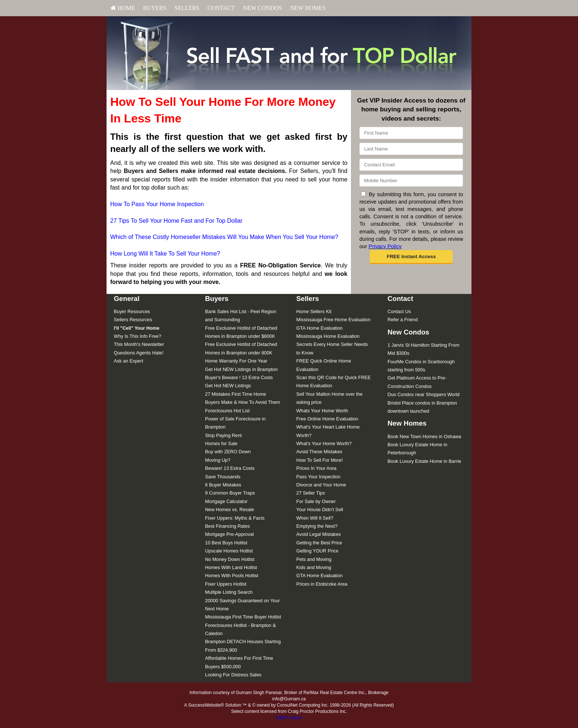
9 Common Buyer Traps (230, 493)
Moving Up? (217, 460)
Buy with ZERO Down (228, 452)
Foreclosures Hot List (227, 411)
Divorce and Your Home (321, 485)
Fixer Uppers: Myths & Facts (235, 518)
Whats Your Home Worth (322, 411)
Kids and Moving (314, 567)
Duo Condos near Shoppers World (423, 394)
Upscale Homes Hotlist (229, 551)
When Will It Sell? (315, 518)
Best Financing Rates (227, 526)
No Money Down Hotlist (230, 559)
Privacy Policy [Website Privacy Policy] (385, 246)
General (127, 299)
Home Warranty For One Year (236, 361)
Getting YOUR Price (317, 551)
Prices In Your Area (316, 468)
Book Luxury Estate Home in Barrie (424, 461)
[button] (411, 257)
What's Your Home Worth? (324, 443)
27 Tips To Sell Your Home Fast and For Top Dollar (176, 221)
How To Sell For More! (320, 460)
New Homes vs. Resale (229, 509)
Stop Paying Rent (223, 435)
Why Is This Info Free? (138, 336)
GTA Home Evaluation (320, 328)
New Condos (262, 8)
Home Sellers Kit (314, 311)
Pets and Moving (314, 559)
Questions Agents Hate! (139, 353)
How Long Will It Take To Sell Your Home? (165, 254)
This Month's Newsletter (139, 344)
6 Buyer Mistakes (223, 485)
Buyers (155, 8)
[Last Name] (411, 149)
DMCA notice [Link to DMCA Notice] (289, 718)
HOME (123, 8)
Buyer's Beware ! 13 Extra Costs (239, 377)
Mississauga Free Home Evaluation (333, 320)
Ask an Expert (129, 361)
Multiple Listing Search (229, 592)
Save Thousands (223, 477)
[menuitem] (123, 8)
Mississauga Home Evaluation (328, 336)
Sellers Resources (133, 320)
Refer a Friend (403, 320)
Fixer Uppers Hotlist (226, 584)
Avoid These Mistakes (319, 452)
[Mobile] (411, 181)
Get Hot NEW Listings (228, 386)
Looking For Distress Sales (233, 675)
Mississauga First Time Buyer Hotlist (243, 617)
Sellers (187, 8)
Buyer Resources (132, 311)
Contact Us (399, 311)
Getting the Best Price (319, 543)
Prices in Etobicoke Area (322, 584)
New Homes (308, 8)
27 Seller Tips (311, 493)
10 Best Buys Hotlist (226, 543)
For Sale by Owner (316, 501)
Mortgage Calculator (226, 501)
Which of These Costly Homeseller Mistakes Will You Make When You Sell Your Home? (224, 237)
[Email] (411, 165)
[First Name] (411, 133)
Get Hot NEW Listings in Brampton (241, 369)
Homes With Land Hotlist (231, 567)
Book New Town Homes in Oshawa (424, 436)
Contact (221, 8)
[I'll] (137, 328)
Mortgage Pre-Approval (229, 534)
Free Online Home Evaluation (327, 419)
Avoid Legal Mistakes (319, 534)
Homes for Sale (221, 443)
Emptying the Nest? (317, 526)
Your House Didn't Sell (320, 509)
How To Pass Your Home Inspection (157, 204)
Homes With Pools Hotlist (231, 576)
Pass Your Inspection (318, 477)
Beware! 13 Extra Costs (230, 468)
